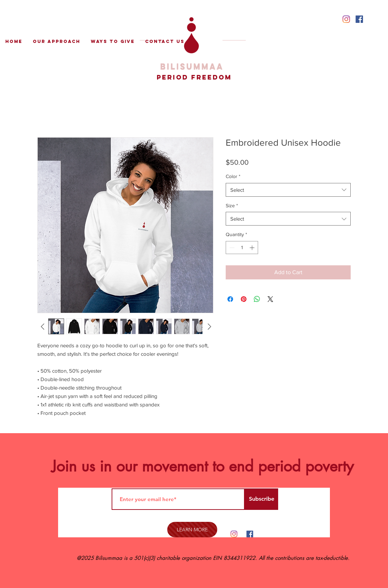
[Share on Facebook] (230, 299)
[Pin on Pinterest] (244, 299)
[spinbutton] (242, 248)
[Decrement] (231, 248)
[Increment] (253, 248)
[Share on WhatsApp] (257, 299)
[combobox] (288, 219)
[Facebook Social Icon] (359, 19)
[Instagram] (346, 19)
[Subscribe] (261, 499)
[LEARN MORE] (192, 530)
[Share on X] (270, 299)
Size (232, 206)
